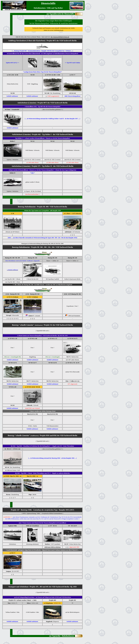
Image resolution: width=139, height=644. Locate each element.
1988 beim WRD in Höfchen (52, 547)
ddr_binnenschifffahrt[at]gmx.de (60, 37)
